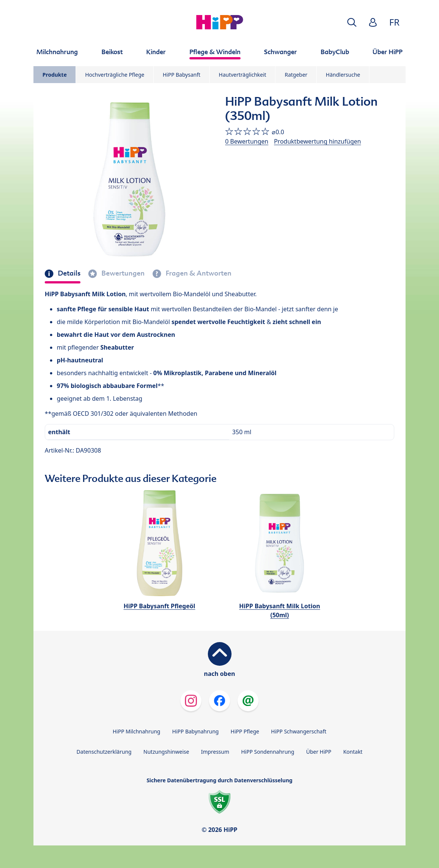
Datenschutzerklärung (104, 752)
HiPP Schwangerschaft (299, 731)
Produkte (54, 75)
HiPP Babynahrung (195, 731)
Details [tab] (68, 273)
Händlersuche (343, 75)
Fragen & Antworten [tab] (198, 273)
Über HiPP (319, 752)
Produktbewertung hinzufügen (317, 141)
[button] (352, 22)
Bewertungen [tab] (122, 273)
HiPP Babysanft (182, 75)
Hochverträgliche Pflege (114, 75)
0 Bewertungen (247, 141)
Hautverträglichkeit (242, 75)
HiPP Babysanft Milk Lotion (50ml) (279, 610)
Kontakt (353, 752)
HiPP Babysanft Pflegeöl (160, 606)
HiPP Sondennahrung (267, 752)
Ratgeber (296, 75)
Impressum (215, 752)
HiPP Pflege (245, 731)
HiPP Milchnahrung (137, 731)
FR (394, 22)
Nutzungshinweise (167, 752)
